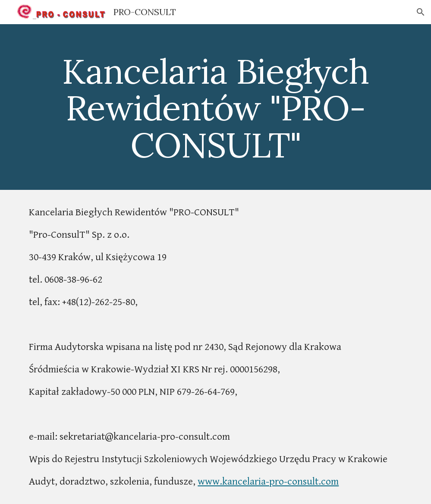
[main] (215, 107)
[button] (421, 12)
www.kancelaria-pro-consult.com (268, 482)
